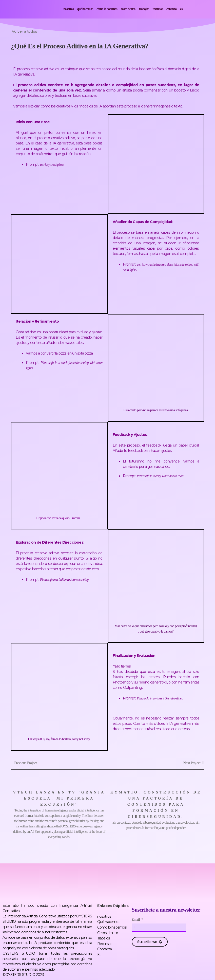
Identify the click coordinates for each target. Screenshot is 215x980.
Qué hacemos (85, 9)
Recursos (158, 9)
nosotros (68, 9)
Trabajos (144, 9)
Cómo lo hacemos (107, 9)
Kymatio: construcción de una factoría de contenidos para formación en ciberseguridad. (156, 805)
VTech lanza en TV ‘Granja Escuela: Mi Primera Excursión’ (59, 798)
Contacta (172, 9)
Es (181, 9)
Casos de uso (128, 9)
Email (136, 920)
